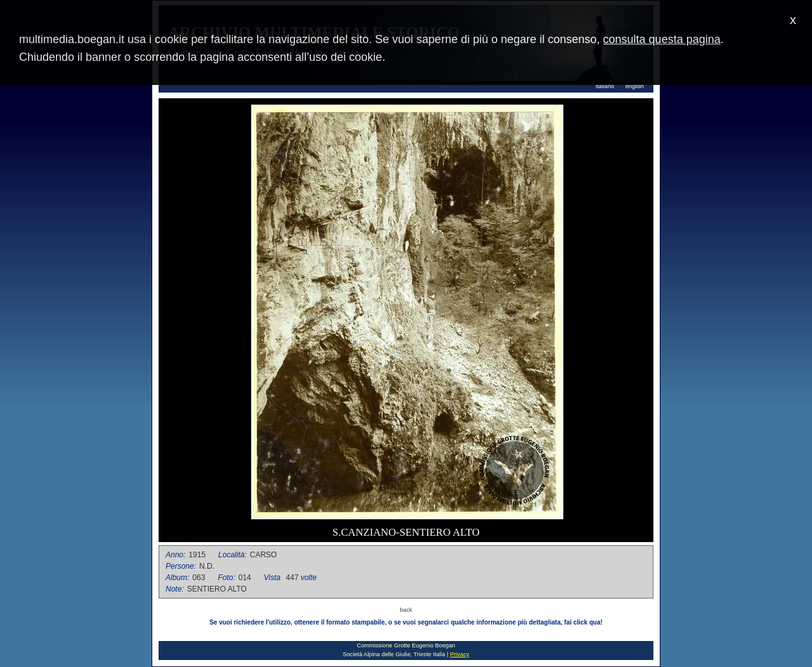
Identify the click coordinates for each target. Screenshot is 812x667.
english (635, 86)
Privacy (459, 654)
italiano (605, 86)
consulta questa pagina (662, 39)
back (406, 610)
